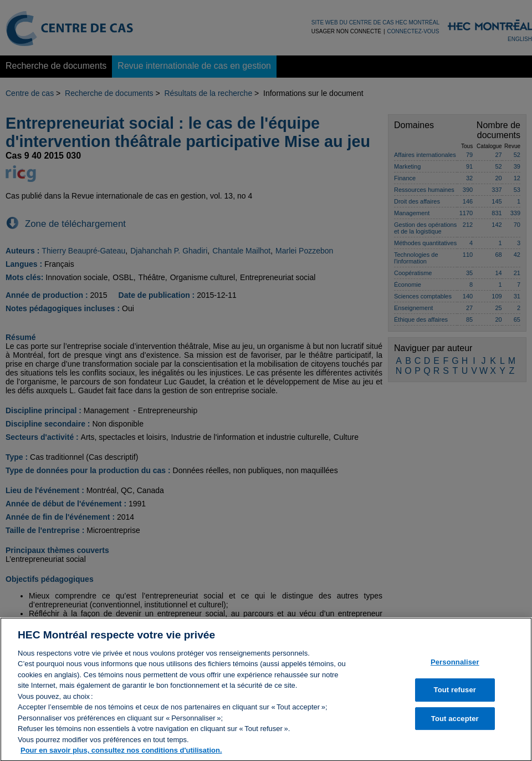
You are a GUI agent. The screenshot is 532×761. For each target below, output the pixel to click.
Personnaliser (455, 666)
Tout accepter (455, 723)
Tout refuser (455, 695)
